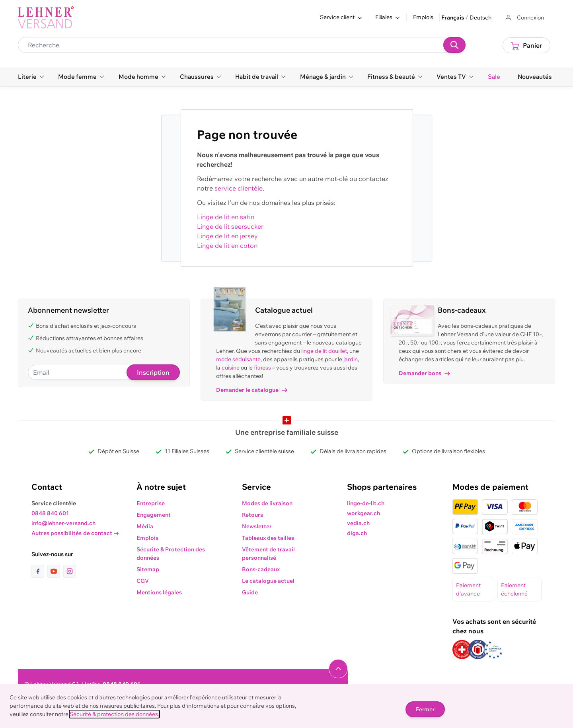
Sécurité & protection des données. (114, 714)
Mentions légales (159, 592)
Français (453, 18)
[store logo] (46, 18)
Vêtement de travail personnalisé (268, 554)
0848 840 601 (50, 513)
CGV (143, 581)
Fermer (425, 709)
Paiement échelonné (514, 589)
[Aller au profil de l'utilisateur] (524, 18)
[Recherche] (454, 45)
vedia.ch (358, 523)
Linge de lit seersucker (230, 226)
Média (145, 526)
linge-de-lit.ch (366, 503)
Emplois (423, 17)
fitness (262, 368)
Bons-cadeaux (261, 569)
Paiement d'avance (468, 589)
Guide (250, 592)
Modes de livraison (267, 503)
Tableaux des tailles (268, 538)
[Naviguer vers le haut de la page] (338, 669)
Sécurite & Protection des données (171, 554)
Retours (252, 515)
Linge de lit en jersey (227, 236)
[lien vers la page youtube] (55, 571)
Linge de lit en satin (226, 217)
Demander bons (424, 373)
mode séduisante (238, 359)
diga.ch (357, 533)
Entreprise (151, 503)
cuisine (231, 368)
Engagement (154, 515)
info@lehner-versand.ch (63, 523)
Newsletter (257, 526)
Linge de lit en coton (227, 245)
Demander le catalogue (252, 390)
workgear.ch (363, 513)
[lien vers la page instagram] (70, 571)
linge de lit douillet (324, 351)
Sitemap (148, 569)
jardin (351, 359)
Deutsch (480, 18)
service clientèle (239, 188)
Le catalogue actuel (268, 581)
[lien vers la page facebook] (39, 571)
